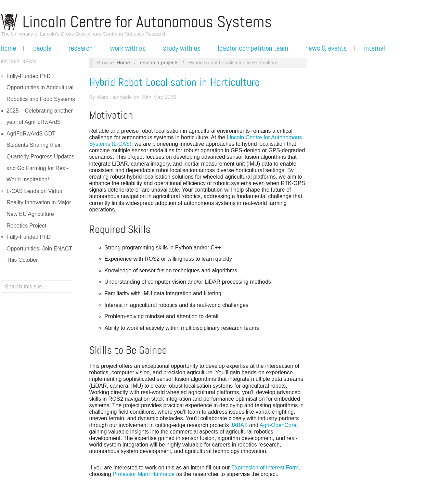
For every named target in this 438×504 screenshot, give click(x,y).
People (42, 48)
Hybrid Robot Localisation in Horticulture (175, 82)
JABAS (239, 425)
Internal (375, 48)
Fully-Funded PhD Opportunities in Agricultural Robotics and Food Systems (41, 88)
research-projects (159, 63)
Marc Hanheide (114, 97)
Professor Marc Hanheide (144, 474)
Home (9, 48)
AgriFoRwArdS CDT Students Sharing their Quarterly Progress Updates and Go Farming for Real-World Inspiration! (40, 157)
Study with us (182, 48)
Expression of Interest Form (265, 468)
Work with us (128, 48)
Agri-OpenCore (278, 425)
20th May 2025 (159, 97)
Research (81, 48)
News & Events (326, 48)
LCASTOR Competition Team (253, 48)
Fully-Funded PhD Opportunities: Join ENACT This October (39, 248)
